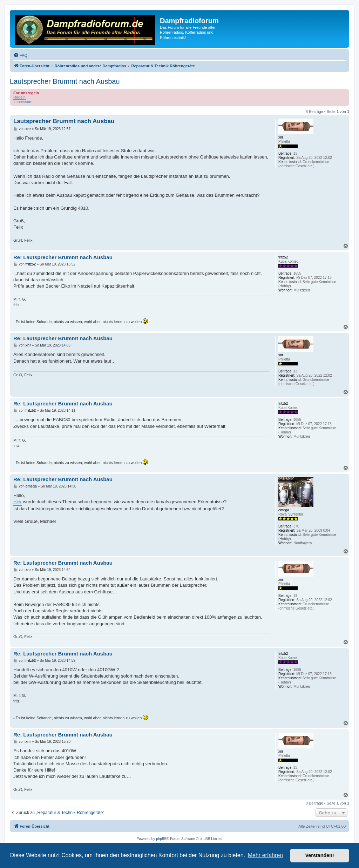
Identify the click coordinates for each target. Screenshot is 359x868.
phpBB (161, 839)
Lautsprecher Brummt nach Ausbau (65, 81)
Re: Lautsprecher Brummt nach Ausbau (63, 257)
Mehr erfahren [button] (266, 855)
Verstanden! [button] (320, 855)
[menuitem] (20, 55)
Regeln (19, 97)
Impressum (23, 102)
